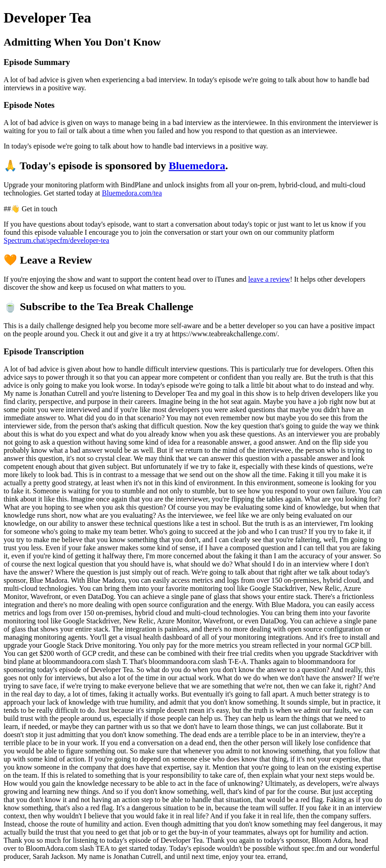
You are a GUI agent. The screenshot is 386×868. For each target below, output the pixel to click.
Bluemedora (197, 166)
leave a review (269, 279)
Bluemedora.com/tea (132, 193)
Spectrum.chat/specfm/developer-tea (56, 240)
